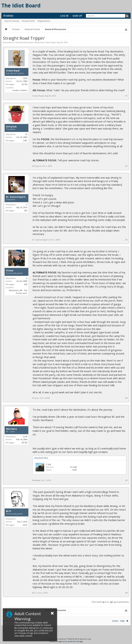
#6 (126, 593)
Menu (8, 16)
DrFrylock (11, 127)
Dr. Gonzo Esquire (16, 197)
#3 (126, 240)
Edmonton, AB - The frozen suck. (18, 292)
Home (115, 621)
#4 (126, 398)
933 (26, 284)
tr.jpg (48, 464)
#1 (126, 96)
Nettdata (11, 429)
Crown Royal (50, 42)
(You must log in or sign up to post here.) (110, 602)
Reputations (44, 21)
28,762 (24, 442)
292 (26, 210)
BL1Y (9, 511)
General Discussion (24, 42)
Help (122, 621)
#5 (126, 480)
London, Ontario (20, 90)
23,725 (24, 84)
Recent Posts (28, 21)
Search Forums (12, 21)
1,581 (25, 140)
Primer (10, 271)
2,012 (25, 525)
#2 (126, 166)
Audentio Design (75, 641)
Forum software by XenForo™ (66, 639)
